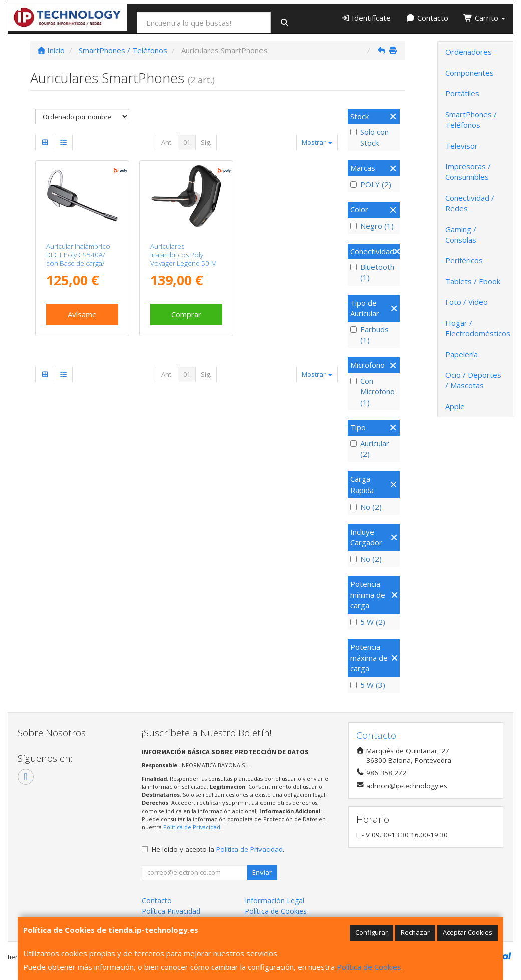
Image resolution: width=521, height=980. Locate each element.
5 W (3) (368, 685)
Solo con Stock (369, 137)
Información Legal (275, 901)
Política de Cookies (369, 967)
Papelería (462, 354)
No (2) (366, 507)
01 (187, 142)
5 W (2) (368, 622)
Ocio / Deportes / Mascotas (473, 380)
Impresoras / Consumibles (468, 171)
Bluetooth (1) (372, 272)
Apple (455, 406)
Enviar (262, 872)
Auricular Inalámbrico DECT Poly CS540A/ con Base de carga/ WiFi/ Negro (78, 259)
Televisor (462, 146)
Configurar (371, 932)
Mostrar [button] (317, 142)
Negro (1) (372, 226)
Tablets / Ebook (473, 281)
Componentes (470, 73)
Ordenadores (469, 52)
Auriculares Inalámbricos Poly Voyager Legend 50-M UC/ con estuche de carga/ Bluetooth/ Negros (184, 268)
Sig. (206, 142)
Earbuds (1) (369, 335)
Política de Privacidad (192, 827)
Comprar (186, 314)
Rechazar (415, 932)
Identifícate (366, 18)
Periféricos (464, 260)
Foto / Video (467, 302)
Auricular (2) (370, 449)
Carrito (484, 18)
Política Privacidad (171, 911)
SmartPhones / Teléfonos (471, 119)
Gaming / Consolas (461, 234)
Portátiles (462, 93)
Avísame (82, 314)
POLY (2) (371, 184)
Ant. (167, 142)
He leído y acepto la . (218, 849)
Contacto (427, 18)
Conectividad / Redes (470, 203)
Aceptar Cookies (468, 932)
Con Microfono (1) (372, 392)
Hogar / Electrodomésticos (478, 328)
